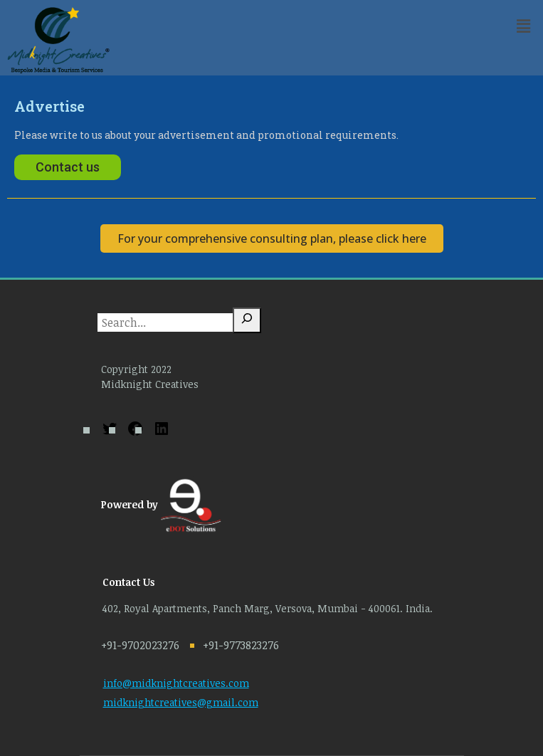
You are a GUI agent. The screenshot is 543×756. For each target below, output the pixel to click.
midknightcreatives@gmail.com (181, 702)
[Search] (247, 320)
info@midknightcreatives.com (176, 683)
